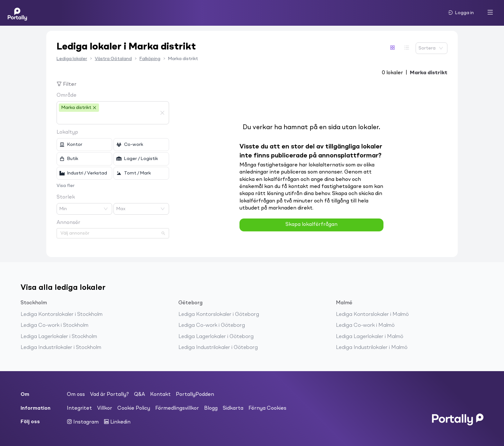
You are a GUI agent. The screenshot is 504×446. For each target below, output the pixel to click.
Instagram (83, 422)
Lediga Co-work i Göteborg (212, 326)
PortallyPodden (195, 395)
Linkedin (117, 422)
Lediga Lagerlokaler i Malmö (370, 337)
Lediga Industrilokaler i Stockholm (61, 348)
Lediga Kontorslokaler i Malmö (372, 315)
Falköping (150, 59)
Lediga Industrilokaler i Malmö (372, 348)
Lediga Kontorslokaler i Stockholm (62, 315)
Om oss (76, 395)
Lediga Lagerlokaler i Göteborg (216, 337)
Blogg (211, 408)
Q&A (139, 395)
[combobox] (108, 118)
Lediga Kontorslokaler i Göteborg (219, 315)
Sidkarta (233, 408)
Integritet (79, 408)
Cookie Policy (134, 408)
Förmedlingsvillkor (177, 408)
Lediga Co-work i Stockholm (54, 326)
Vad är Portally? (109, 395)
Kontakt (160, 395)
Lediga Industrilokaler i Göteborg (218, 348)
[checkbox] (84, 145)
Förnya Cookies (267, 408)
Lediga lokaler (72, 59)
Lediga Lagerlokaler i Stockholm (59, 337)
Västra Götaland (113, 59)
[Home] (17, 13)
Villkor (105, 408)
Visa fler (66, 186)
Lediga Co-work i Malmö (365, 326)
